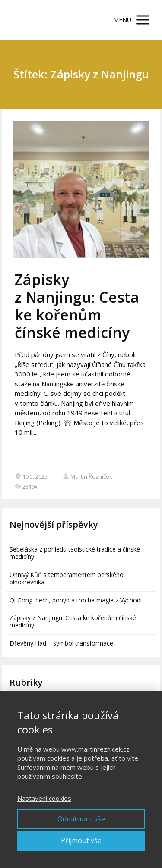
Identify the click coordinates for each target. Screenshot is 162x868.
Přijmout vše (81, 840)
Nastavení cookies (44, 798)
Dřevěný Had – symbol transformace (61, 643)
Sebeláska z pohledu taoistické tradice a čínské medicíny (75, 553)
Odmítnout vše (81, 819)
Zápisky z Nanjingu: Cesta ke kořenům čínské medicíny (77, 306)
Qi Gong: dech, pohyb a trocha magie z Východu (77, 600)
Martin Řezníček (87, 476)
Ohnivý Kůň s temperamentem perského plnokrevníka (67, 578)
